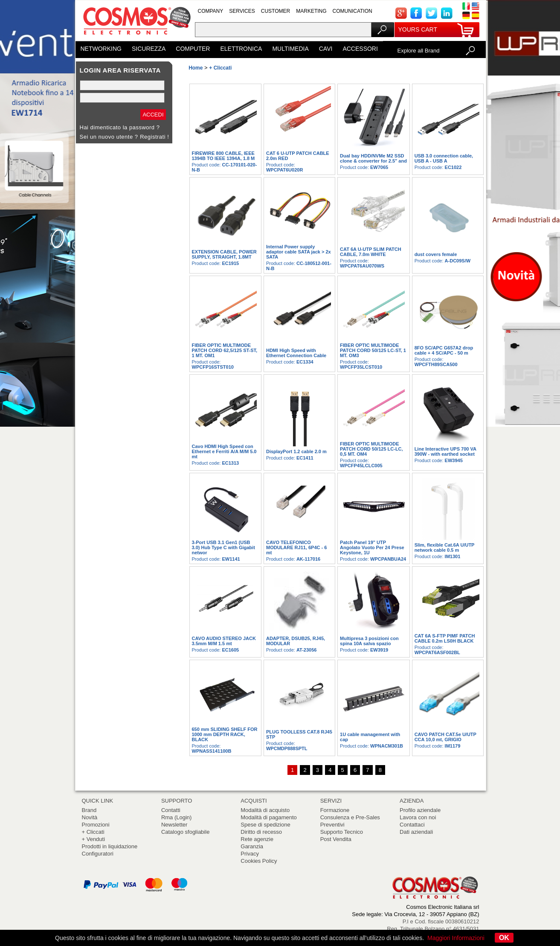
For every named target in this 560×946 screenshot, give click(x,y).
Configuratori (98, 854)
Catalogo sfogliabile (185, 832)
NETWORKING (101, 49)
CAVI (326, 49)
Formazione (335, 810)
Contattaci (412, 825)
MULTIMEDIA (290, 49)
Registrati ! (154, 137)
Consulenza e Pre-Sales (350, 817)
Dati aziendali (416, 832)
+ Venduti (94, 839)
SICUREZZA (149, 49)
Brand (89, 810)
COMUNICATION (353, 11)
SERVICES (242, 11)
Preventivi (332, 825)
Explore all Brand (419, 51)
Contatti (171, 810)
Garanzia (252, 846)
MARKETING (311, 11)
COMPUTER (193, 49)
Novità (90, 817)
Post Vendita (336, 839)
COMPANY (211, 11)
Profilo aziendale (420, 810)
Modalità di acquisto (265, 810)
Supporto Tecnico (342, 832)
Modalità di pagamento (269, 817)
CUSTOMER (276, 11)
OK (504, 938)
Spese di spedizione (265, 825)
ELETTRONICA (241, 49)
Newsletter (174, 825)
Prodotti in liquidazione (110, 846)
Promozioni (96, 825)
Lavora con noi (418, 817)
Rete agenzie (257, 839)
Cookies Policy (259, 861)
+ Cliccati (93, 832)
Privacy (250, 854)
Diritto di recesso (261, 832)
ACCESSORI (360, 49)
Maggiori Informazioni (456, 938)
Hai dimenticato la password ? (120, 127)
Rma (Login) (177, 817)
